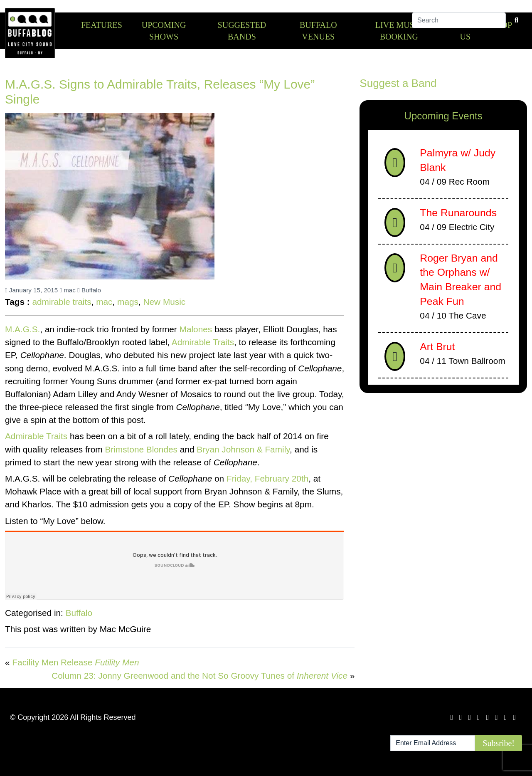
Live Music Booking (399, 31)
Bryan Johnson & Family (243, 449)
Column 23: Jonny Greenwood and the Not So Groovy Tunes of (199, 676)
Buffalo (89, 290)
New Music (165, 302)
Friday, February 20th (267, 478)
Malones (196, 329)
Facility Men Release (75, 662)
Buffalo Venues (318, 31)
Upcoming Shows (164, 31)
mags (128, 302)
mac (67, 290)
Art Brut (437, 347)
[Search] (459, 25)
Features (102, 25)
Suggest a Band (398, 83)
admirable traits (62, 302)
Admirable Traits (203, 342)
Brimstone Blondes (141, 449)
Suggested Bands (242, 31)
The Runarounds (458, 213)
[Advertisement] (443, 465)
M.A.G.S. (22, 329)
